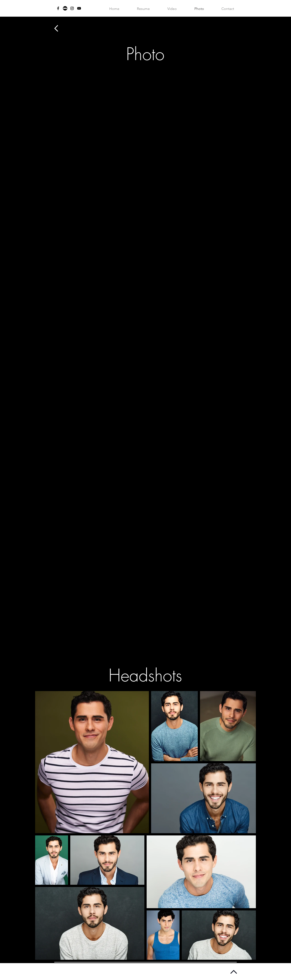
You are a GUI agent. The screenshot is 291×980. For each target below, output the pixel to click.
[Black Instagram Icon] (72, 8)
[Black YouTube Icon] (79, 8)
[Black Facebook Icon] (58, 8)
